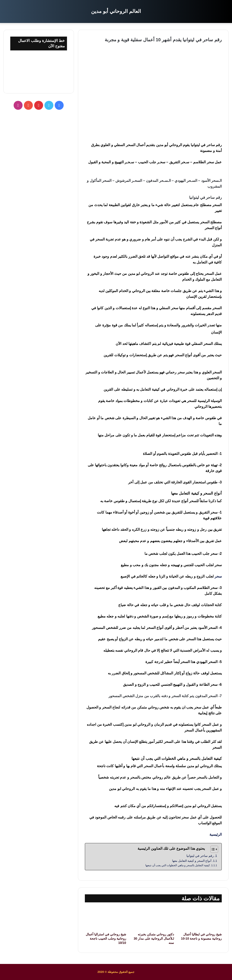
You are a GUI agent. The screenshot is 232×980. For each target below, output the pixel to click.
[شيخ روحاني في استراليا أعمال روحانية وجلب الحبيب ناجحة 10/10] (105, 918)
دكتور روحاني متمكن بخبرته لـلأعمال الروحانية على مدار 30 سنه (154, 939)
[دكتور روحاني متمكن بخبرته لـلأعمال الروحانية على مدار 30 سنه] (153, 918)
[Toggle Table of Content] (212, 849)
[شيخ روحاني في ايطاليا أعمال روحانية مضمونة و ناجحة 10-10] (201, 918)
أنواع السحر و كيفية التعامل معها (192, 861)
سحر (218, 576)
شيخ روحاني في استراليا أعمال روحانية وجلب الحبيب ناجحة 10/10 (106, 939)
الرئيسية (216, 834)
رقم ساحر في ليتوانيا (200, 856)
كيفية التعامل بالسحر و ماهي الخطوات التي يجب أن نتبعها (178, 865)
